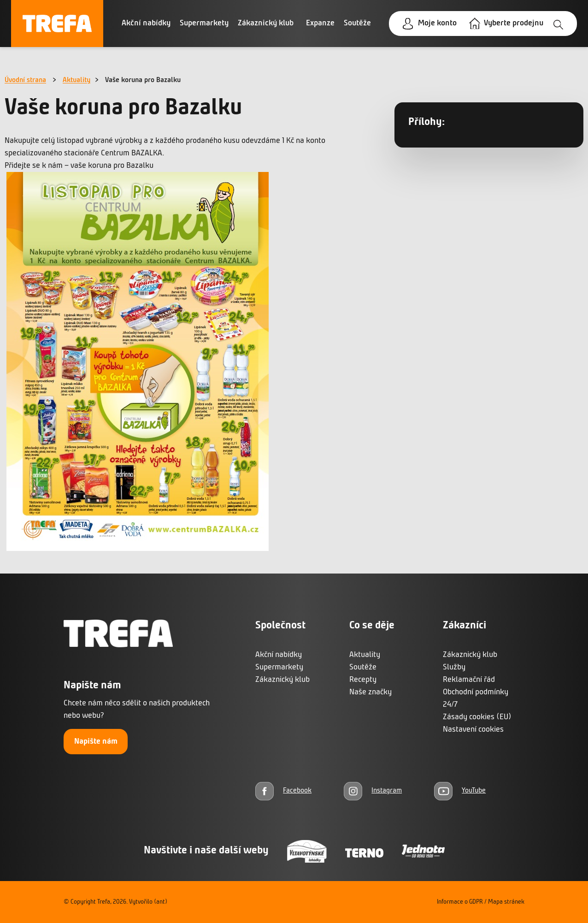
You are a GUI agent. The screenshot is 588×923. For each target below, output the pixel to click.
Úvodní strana (25, 80)
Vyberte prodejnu (514, 23)
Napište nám (96, 742)
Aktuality (76, 80)
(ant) (161, 902)
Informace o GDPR (460, 902)
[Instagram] (373, 791)
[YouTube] (460, 791)
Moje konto (437, 23)
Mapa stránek (506, 902)
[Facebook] (283, 791)
